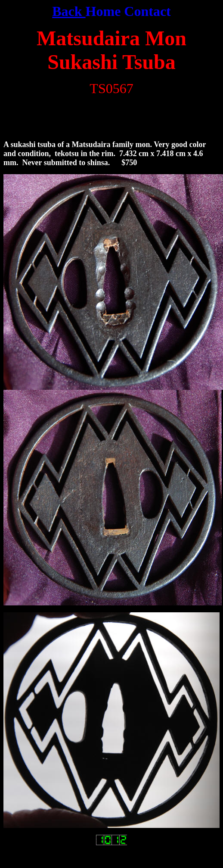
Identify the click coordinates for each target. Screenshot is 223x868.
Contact (147, 11)
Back (69, 11)
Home (103, 11)
